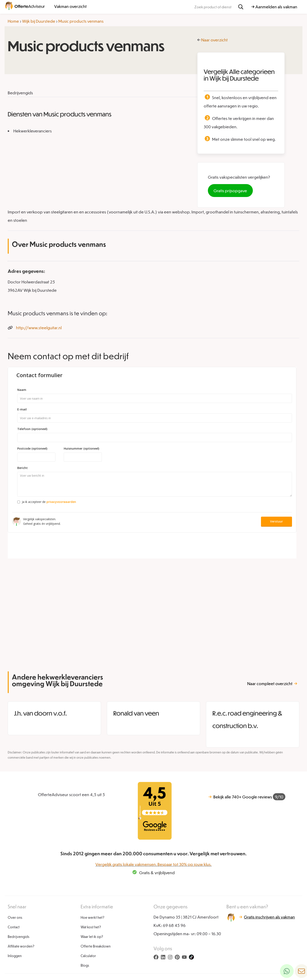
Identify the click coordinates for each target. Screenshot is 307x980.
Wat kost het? (91, 927)
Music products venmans (81, 21)
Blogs (85, 965)
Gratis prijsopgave (230, 191)
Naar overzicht (214, 40)
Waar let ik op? (92, 937)
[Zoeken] (241, 7)
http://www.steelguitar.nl (39, 328)
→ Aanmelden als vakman (274, 7)
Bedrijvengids (19, 937)
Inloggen (15, 956)
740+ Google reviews (247, 797)
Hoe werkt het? (92, 917)
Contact (14, 927)
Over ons (15, 917)
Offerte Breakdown (96, 946)
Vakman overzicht (70, 6)
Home (13, 21)
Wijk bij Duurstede (39, 21)
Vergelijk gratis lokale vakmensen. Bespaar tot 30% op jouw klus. (153, 864)
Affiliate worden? (21, 946)
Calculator (88, 956)
